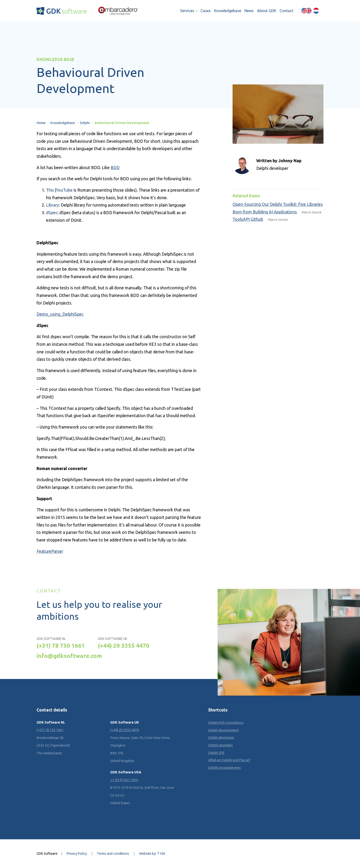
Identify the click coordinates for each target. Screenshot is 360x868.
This (50, 190)
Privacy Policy (77, 854)
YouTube (64, 190)
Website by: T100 (152, 854)
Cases (206, 11)
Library (52, 205)
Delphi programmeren (224, 768)
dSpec (52, 213)
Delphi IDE (216, 753)
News (249, 11)
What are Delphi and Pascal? (229, 760)
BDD (115, 168)
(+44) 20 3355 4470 (124, 646)
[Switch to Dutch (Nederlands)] (316, 11)
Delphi (85, 123)
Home (41, 123)
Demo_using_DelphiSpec (60, 314)
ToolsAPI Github (248, 219)
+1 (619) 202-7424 (124, 780)
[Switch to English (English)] (307, 11)
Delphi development (223, 730)
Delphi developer (221, 738)
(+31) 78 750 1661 (61, 646)
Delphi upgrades (220, 745)
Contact (286, 11)
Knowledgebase (228, 11)
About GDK (267, 11)
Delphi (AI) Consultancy (226, 723)
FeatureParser (50, 551)
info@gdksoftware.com (69, 656)
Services (187, 11)
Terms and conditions (113, 854)
